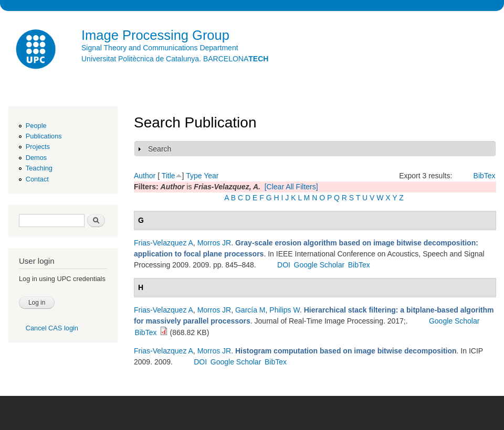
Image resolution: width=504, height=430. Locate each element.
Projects (38, 147)
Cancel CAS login (52, 328)
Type (194, 176)
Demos (36, 158)
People (36, 126)
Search (160, 149)
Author (145, 176)
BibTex (485, 176)
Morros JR (214, 243)
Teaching (39, 168)
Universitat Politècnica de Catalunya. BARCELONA (175, 59)
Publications (44, 136)
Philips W (285, 310)
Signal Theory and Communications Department (160, 48)
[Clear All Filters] (291, 187)
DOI (284, 265)
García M (250, 310)
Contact (37, 179)
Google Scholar (319, 265)
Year (211, 176)
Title (169, 176)
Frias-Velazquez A (164, 243)
